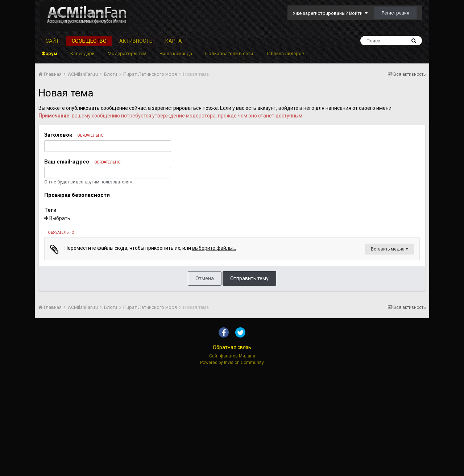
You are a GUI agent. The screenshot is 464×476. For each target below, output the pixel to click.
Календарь (82, 53)
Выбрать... (59, 218)
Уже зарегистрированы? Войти (330, 13)
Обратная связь (232, 450)
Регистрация (395, 13)
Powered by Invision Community (232, 465)
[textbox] (232, 304)
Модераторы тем (127, 53)
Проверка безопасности (77, 195)
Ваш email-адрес (82, 162)
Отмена (205, 381)
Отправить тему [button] (249, 381)
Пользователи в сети (229, 53)
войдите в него (296, 108)
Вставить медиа (390, 352)
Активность (136, 41)
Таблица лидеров (285, 53)
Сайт (52, 41)
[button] (53, 245)
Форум (49, 53)
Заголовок (74, 135)
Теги (50, 210)
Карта (174, 41)
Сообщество (89, 41)
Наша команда (176, 53)
